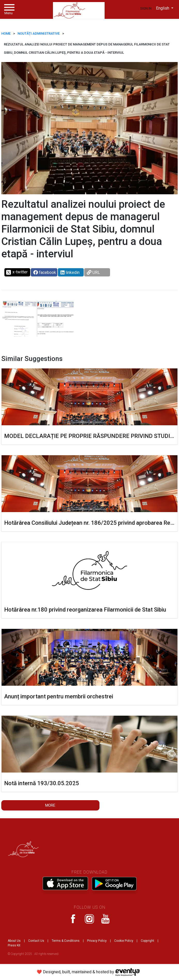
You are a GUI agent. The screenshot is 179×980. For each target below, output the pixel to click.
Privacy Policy (97, 941)
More (50, 805)
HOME (6, 33)
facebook (45, 272)
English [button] (163, 8)
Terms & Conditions (66, 941)
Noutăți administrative (39, 33)
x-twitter (17, 272)
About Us (14, 941)
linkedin (70, 272)
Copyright (147, 941)
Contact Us (36, 941)
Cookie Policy (124, 941)
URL (93, 272)
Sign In (146, 8)
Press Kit (14, 945)
